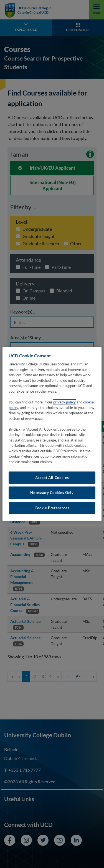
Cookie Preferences (52, 508)
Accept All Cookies (52, 478)
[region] (52, 434)
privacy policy (64, 402)
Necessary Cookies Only (52, 493)
